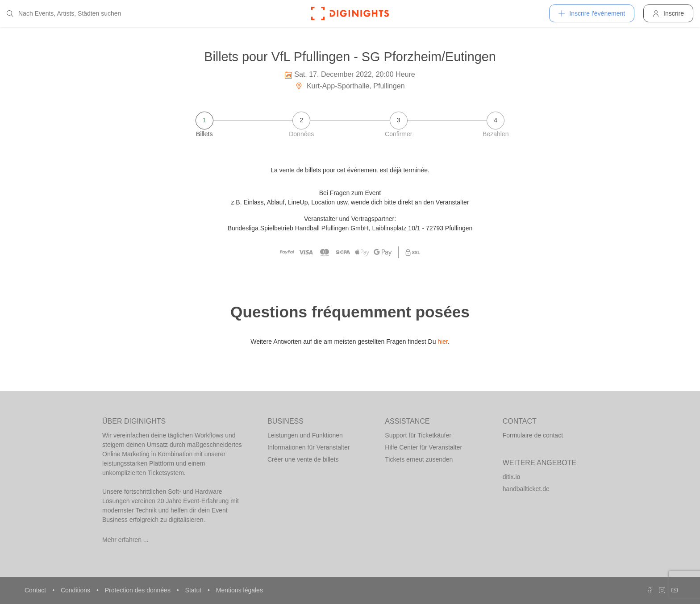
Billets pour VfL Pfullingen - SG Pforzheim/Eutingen (350, 57)
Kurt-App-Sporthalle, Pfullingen (350, 86)
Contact (36, 590)
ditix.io (512, 477)
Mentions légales (240, 590)
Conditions (76, 590)
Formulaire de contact (533, 435)
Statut (194, 590)
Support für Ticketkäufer (418, 435)
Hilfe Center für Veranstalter (423, 447)
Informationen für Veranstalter (308, 447)
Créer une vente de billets (303, 459)
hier (443, 342)
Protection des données (139, 590)
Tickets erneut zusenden (419, 459)
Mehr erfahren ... (125, 540)
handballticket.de (526, 489)
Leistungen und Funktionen (305, 435)
